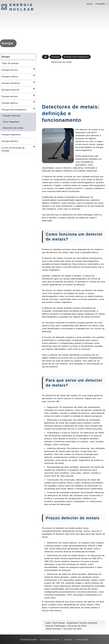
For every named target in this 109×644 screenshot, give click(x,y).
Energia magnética (11, 134)
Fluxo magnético (11, 122)
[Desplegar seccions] (33, 70)
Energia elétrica (10, 103)
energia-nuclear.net (50, 640)
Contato (68, 640)
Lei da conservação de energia (13, 149)
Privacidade (82, 640)
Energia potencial (11, 90)
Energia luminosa (12, 116)
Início (89, 4)
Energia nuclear (22, 7)
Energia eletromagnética (14, 110)
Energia (6, 57)
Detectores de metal (13, 128)
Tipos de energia (10, 63)
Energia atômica (10, 141)
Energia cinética (10, 77)
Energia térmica (10, 70)
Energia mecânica (11, 83)
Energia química (10, 96)
